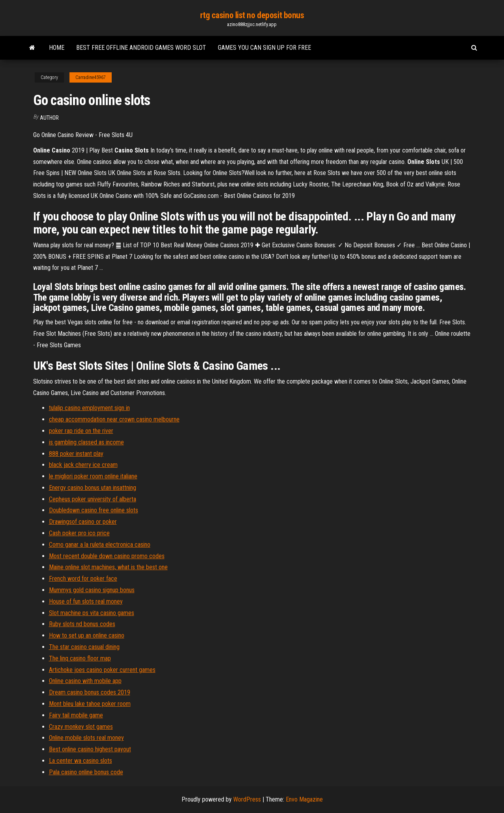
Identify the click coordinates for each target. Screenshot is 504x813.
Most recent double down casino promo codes (107, 556)
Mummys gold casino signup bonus (92, 590)
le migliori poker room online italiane (93, 476)
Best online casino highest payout (90, 749)
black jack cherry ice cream (83, 465)
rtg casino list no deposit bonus (252, 15)
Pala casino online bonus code (86, 772)
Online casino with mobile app (85, 681)
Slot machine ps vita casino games (92, 613)
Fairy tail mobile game (76, 715)
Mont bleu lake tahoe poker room (90, 704)
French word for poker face (83, 579)
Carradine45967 (91, 77)
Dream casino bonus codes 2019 (90, 692)
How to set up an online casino (87, 635)
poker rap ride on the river (81, 431)
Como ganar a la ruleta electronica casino (100, 545)
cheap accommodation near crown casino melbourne (114, 419)
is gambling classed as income (86, 442)
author (49, 118)
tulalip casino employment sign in (89, 408)
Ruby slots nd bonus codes (82, 624)
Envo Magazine (304, 799)
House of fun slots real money (86, 601)
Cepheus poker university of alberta (93, 499)
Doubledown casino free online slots (94, 510)
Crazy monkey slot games (81, 727)
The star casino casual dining (84, 647)
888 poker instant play (76, 454)
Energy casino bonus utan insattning (93, 488)
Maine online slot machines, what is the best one (108, 567)
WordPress (247, 799)
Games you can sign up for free (264, 48)
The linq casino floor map (80, 658)
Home (57, 48)
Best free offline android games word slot (141, 48)
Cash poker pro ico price (79, 533)
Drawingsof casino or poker (83, 522)
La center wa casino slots (81, 761)
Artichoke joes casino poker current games (102, 670)
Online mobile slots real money (86, 738)
